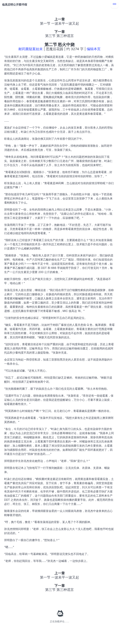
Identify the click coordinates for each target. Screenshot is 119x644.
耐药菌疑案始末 (31, 49)
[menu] (114, 5)
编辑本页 (94, 49)
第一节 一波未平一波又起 (60, 23)
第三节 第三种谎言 (60, 36)
